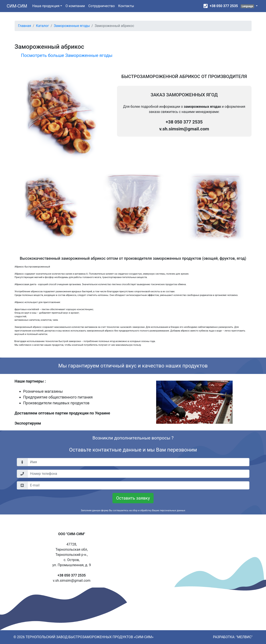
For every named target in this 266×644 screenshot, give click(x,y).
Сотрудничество (102, 6)
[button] (249, 6)
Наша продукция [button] (46, 6)
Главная (25, 26)
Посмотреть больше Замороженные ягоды (67, 55)
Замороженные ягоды (72, 26)
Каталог (42, 26)
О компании (75, 6)
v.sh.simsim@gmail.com (184, 129)
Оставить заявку (133, 498)
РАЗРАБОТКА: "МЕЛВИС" (233, 637)
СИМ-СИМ (17, 6)
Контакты (126, 6)
